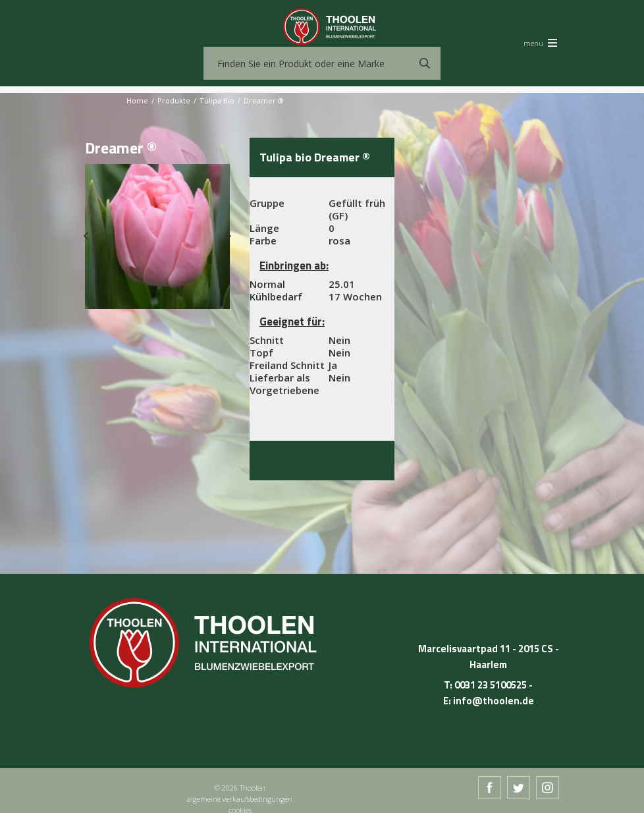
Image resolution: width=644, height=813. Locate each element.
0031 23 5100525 (491, 685)
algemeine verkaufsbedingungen (240, 799)
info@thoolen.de (494, 701)
